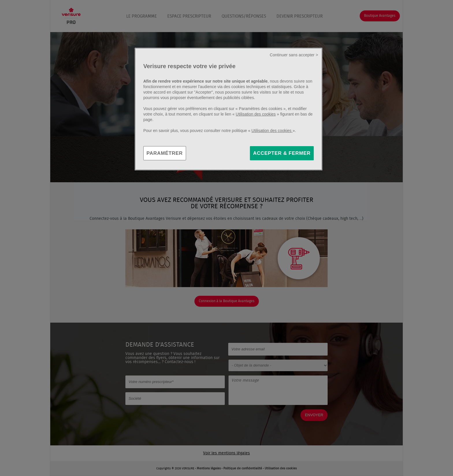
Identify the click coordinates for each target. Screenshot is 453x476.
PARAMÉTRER (165, 153)
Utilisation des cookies (256, 114)
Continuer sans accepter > (294, 55)
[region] (229, 109)
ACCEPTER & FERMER (282, 153)
